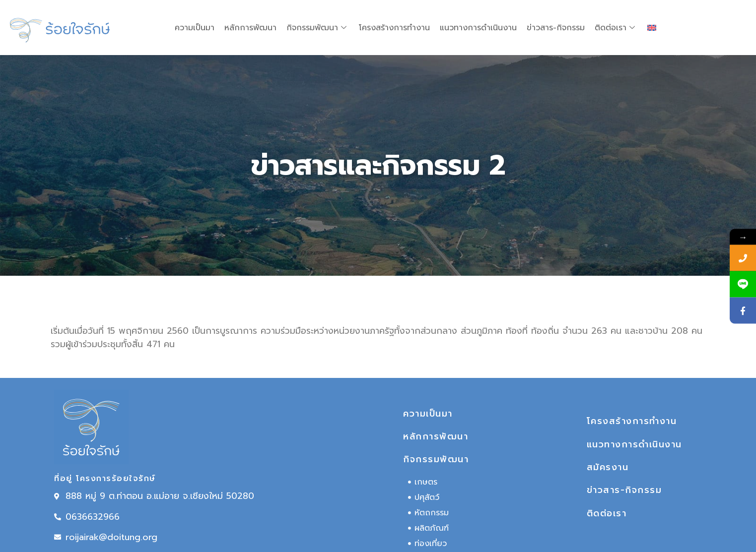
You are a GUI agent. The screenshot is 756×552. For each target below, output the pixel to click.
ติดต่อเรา (616, 28)
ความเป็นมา (195, 28)
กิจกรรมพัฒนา (318, 28)
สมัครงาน (608, 467)
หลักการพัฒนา (250, 28)
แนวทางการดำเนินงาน (478, 28)
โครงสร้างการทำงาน (394, 28)
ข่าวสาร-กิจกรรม (556, 28)
